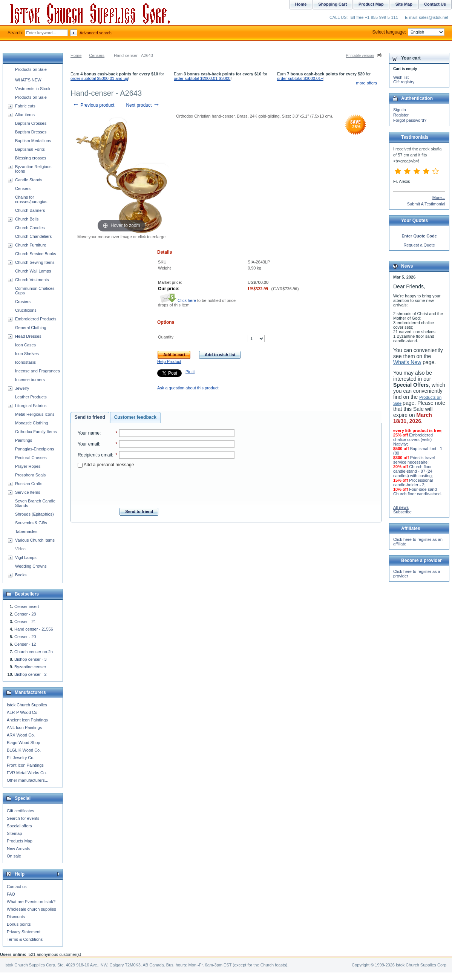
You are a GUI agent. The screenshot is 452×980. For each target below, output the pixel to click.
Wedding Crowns (31, 566)
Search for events (23, 818)
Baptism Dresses (31, 132)
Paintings (24, 440)
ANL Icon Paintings (24, 727)
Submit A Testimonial (426, 204)
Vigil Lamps (26, 557)
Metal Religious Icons (35, 414)
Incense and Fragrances (38, 371)
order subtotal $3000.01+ (300, 78)
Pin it (190, 372)
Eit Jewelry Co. (21, 758)
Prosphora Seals (30, 475)
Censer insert (27, 606)
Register (401, 115)
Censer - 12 (25, 644)
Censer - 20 (25, 637)
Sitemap (14, 833)
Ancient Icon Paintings (27, 720)
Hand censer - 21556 (34, 629)
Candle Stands (29, 180)
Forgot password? (410, 120)
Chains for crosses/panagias (31, 199)
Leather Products (31, 397)
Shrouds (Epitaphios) (34, 514)
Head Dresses (28, 336)
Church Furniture (31, 245)
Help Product (169, 361)
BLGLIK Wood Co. (24, 750)
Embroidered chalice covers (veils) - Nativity (414, 439)
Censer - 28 (25, 614)
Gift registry (404, 82)
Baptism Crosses (31, 123)
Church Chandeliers (33, 236)
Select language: (408, 32)
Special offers (19, 826)
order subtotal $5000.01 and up (99, 78)
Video (20, 549)
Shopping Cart (332, 4)
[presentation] (156, 485)
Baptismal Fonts (30, 149)
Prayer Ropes (28, 466)
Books (21, 575)
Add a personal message (106, 465)
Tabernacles (26, 531)
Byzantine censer (30, 667)
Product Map (371, 4)
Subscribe (402, 512)
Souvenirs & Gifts (31, 523)
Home (76, 55)
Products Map (20, 841)
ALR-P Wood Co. (23, 712)
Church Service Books (36, 254)
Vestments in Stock (33, 89)
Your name (89, 433)
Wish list (401, 77)
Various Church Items (35, 540)
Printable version (360, 56)
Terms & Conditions (25, 939)
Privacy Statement (24, 932)
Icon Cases (25, 345)
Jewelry (22, 388)
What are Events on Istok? (31, 902)
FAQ (11, 894)
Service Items (28, 492)
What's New (407, 362)
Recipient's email (95, 455)
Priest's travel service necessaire (414, 460)
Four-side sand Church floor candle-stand (417, 492)
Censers (97, 55)
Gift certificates (21, 811)
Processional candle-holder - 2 (413, 482)
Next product (143, 105)
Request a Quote (419, 245)
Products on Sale (31, 69)
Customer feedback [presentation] (135, 417)
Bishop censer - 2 (31, 674)
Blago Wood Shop (23, 743)
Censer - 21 (25, 622)
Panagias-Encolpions (34, 449)
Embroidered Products (36, 319)
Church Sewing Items (35, 262)
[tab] (90, 418)
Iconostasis (25, 362)
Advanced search (96, 33)
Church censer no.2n (34, 652)
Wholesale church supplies (31, 909)
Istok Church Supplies (27, 705)
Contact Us (435, 4)
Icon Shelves (27, 354)
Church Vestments (32, 280)
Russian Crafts (29, 484)
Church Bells (27, 219)
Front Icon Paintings (25, 765)
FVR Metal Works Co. (27, 773)
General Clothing (31, 328)
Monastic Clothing (31, 423)
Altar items (25, 115)
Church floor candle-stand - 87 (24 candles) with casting (413, 471)
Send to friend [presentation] (90, 417)
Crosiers (23, 302)
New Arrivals (18, 848)
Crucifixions (26, 310)
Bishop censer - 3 (31, 659)
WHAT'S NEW (28, 80)
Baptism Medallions (33, 141)
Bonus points (19, 924)
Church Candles (30, 228)
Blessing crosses (31, 158)
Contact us (17, 887)
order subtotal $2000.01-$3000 (202, 78)
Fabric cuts (25, 106)
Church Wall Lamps (33, 271)
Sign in (400, 110)
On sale (14, 856)
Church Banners (30, 210)
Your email (88, 444)
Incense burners (30, 380)
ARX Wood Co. (21, 735)
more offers (367, 83)
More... (439, 198)
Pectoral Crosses (31, 458)
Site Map (404, 4)
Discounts (16, 917)
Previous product (93, 105)
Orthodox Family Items (36, 432)
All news (401, 507)
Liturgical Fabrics (31, 406)
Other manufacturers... (28, 780)
